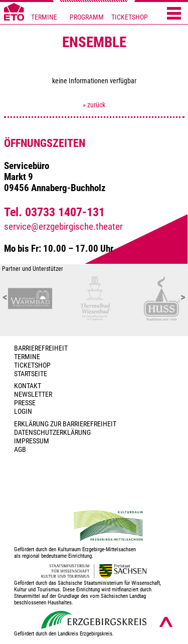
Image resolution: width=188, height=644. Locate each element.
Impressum (32, 441)
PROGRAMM (87, 17)
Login (23, 412)
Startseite (31, 374)
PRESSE (25, 403)
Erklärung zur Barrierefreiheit (65, 424)
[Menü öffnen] (174, 14)
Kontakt (28, 386)
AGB (20, 450)
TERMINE (44, 17)
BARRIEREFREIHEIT (41, 348)
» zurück (94, 105)
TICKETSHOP (130, 17)
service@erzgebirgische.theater (63, 227)
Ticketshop (32, 365)
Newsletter (33, 394)
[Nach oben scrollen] (166, 622)
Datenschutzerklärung (52, 433)
